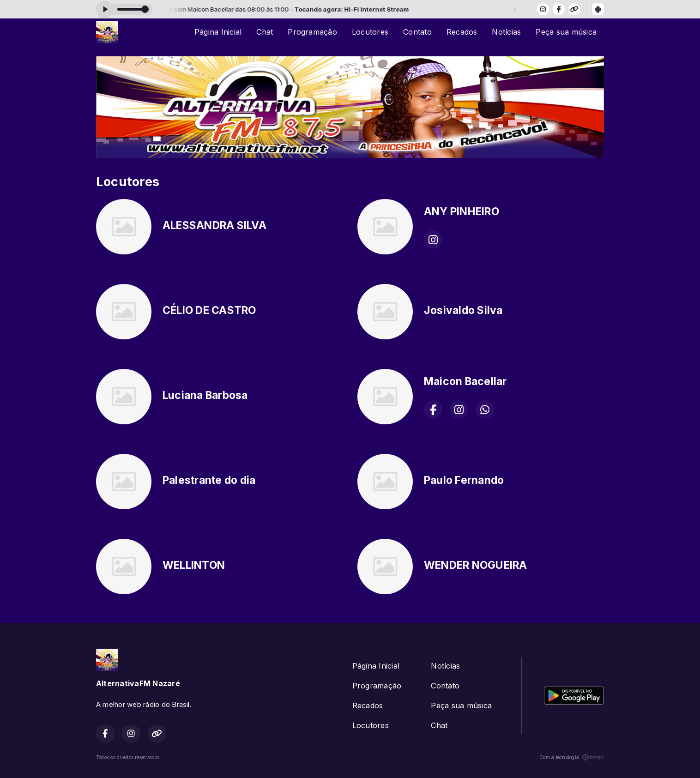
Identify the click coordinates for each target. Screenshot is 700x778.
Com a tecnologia (572, 757)
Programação (312, 32)
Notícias (506, 32)
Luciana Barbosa (205, 395)
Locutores (370, 32)
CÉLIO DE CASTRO (209, 310)
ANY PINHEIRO (462, 211)
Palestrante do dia (209, 480)
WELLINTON (194, 565)
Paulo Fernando (464, 480)
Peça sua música (566, 32)
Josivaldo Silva (463, 310)
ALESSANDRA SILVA (214, 225)
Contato (417, 32)
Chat (265, 32)
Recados (462, 32)
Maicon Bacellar (465, 381)
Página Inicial (218, 32)
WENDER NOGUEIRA (476, 565)
